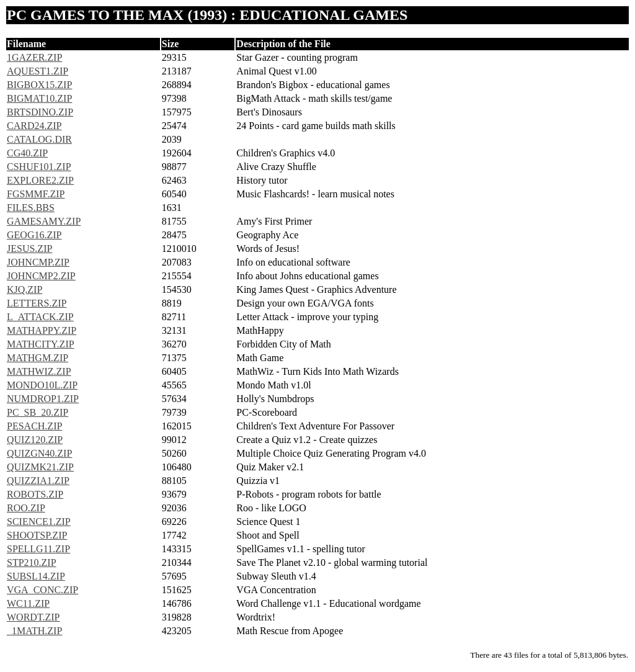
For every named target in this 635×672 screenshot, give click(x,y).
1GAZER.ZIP (34, 57)
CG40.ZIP (27, 153)
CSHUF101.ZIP (39, 167)
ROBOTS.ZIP (35, 494)
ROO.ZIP (26, 508)
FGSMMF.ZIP (36, 194)
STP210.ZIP (32, 562)
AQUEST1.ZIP (38, 71)
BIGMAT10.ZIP (39, 98)
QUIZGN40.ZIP (39, 453)
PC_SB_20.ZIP (38, 412)
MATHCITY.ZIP (41, 344)
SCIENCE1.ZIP (39, 522)
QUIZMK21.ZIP (40, 467)
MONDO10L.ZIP (42, 385)
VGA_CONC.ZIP (42, 590)
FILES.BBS (31, 208)
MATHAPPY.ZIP (42, 330)
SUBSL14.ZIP (36, 576)
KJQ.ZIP (24, 289)
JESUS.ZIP (29, 249)
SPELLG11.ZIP (38, 549)
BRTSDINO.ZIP (40, 112)
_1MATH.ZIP (34, 631)
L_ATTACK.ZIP (40, 317)
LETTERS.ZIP (37, 303)
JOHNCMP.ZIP (38, 262)
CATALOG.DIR (39, 139)
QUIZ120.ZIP (35, 440)
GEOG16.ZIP (34, 235)
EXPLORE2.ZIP (40, 180)
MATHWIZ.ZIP (39, 371)
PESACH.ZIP (34, 426)
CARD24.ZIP (34, 126)
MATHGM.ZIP (38, 358)
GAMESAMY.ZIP (44, 221)
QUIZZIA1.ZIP (38, 481)
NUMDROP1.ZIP (43, 399)
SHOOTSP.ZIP (37, 535)
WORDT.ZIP (33, 617)
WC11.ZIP (28, 603)
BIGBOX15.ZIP (39, 85)
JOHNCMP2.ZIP (41, 276)
